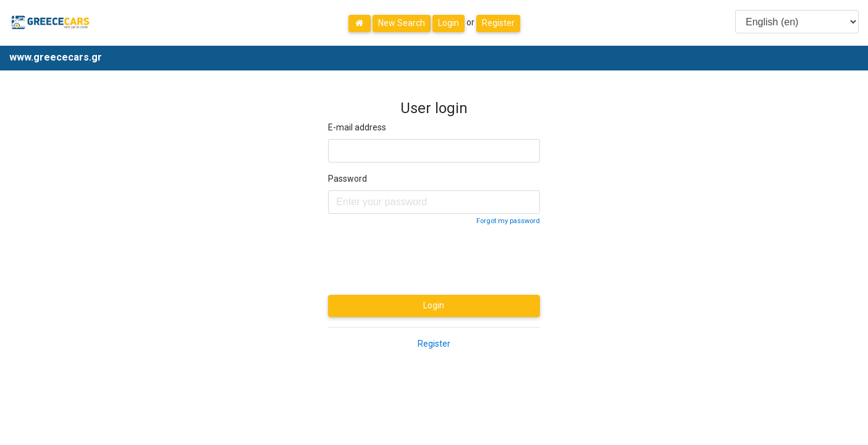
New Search (402, 23)
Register (498, 23)
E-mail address (357, 127)
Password (348, 179)
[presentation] (422, 261)
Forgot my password (508, 221)
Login (449, 23)
